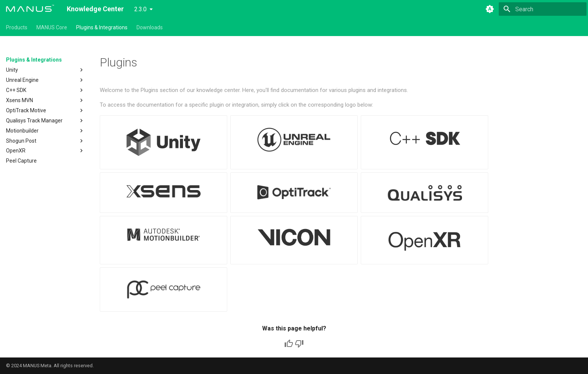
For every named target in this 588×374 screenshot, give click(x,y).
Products (17, 27)
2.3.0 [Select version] (140, 9)
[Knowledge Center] (30, 9)
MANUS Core (52, 27)
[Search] (543, 9)
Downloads (150, 27)
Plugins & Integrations (102, 27)
